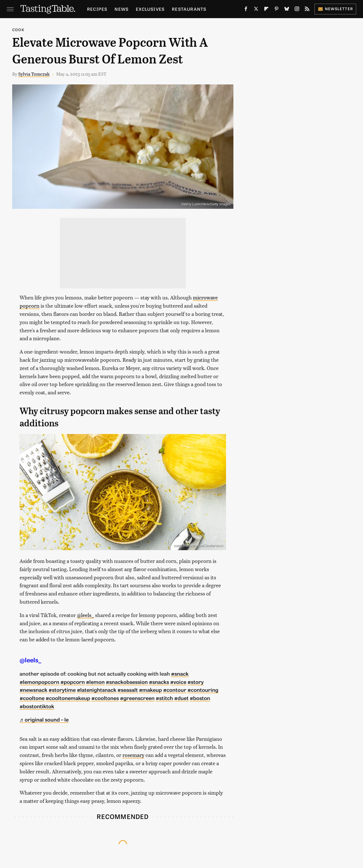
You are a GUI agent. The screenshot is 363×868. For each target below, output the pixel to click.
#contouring (203, 690)
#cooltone (32, 698)
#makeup (150, 690)
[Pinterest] (277, 10)
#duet (181, 698)
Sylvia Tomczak (34, 74)
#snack (180, 673)
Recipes (97, 9)
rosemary (133, 755)
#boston (200, 698)
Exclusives (150, 9)
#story (196, 682)
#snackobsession (127, 682)
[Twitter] (256, 10)
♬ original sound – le (44, 719)
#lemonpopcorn (39, 682)
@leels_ (85, 615)
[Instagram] (297, 10)
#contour (175, 690)
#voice (178, 682)
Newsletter (335, 9)
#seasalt (128, 690)
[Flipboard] (266, 10)
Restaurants (189, 9)
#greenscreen (137, 698)
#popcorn (73, 682)
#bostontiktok (37, 706)
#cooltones (105, 698)
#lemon (95, 682)
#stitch (164, 698)
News (122, 9)
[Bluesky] (287, 10)
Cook (18, 30)
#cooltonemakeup (68, 698)
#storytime (62, 690)
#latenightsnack (97, 690)
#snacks (159, 682)
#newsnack (33, 690)
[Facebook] (246, 10)
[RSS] (307, 10)
